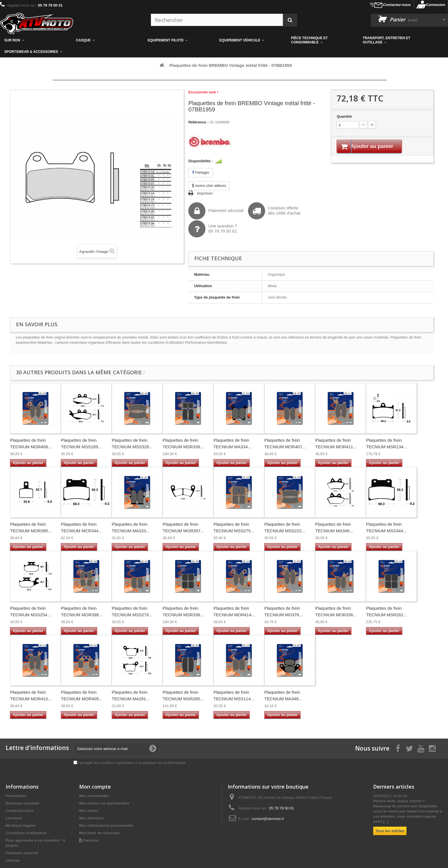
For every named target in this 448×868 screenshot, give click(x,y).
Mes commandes (94, 796)
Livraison (14, 818)
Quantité (344, 116)
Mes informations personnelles (106, 826)
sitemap (13, 860)
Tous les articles (390, 831)
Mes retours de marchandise (104, 803)
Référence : (198, 122)
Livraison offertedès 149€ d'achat (274, 211)
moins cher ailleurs (209, 186)
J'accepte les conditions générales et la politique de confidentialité (131, 763)
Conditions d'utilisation (26, 833)
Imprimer (205, 193)
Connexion (436, 5)
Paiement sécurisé (216, 211)
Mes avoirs (89, 811)
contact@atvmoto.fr (268, 819)
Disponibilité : (201, 161)
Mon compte (95, 787)
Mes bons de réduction (99, 833)
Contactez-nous (397, 5)
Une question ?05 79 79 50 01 (213, 229)
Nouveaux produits (23, 803)
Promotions (16, 796)
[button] (323, 40)
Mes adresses (91, 818)
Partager (201, 172)
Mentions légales (21, 826)
